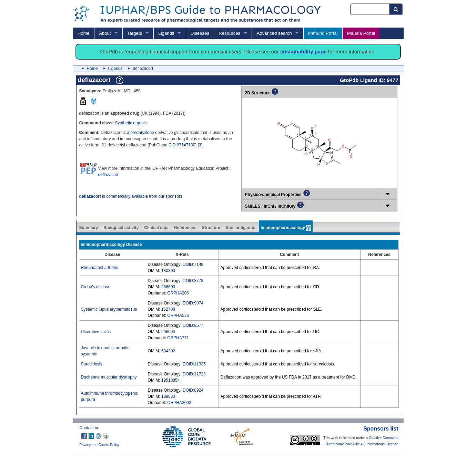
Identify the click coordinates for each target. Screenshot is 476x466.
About (105, 33)
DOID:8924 (193, 390)
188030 (168, 396)
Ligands (166, 33)
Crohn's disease (96, 287)
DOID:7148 (193, 265)
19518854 (170, 380)
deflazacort (108, 175)
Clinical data (156, 228)
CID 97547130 (182, 145)
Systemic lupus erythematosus (109, 309)
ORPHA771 (178, 338)
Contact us (89, 428)
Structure (211, 228)
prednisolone (142, 133)
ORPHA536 (178, 315)
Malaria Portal (361, 33)
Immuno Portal (323, 33)
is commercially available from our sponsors (131, 196)
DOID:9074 (193, 303)
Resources (229, 33)
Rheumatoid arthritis (99, 268)
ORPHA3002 (179, 403)
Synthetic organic (131, 123)
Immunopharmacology (286, 228)
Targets (135, 33)
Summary (89, 228)
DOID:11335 (194, 364)
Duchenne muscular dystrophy (109, 377)
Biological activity (121, 228)
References (185, 228)
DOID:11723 (194, 374)
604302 (168, 351)
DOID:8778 (193, 281)
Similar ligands (240, 228)
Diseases (200, 33)
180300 (168, 271)
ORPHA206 (178, 293)
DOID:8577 (193, 325)
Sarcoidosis (92, 364)
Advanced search (274, 33)
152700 (168, 309)
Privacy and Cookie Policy (100, 445)
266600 (168, 287)
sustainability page (303, 51)
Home (84, 33)
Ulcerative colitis (96, 332)
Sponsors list (381, 429)
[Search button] (396, 9)
